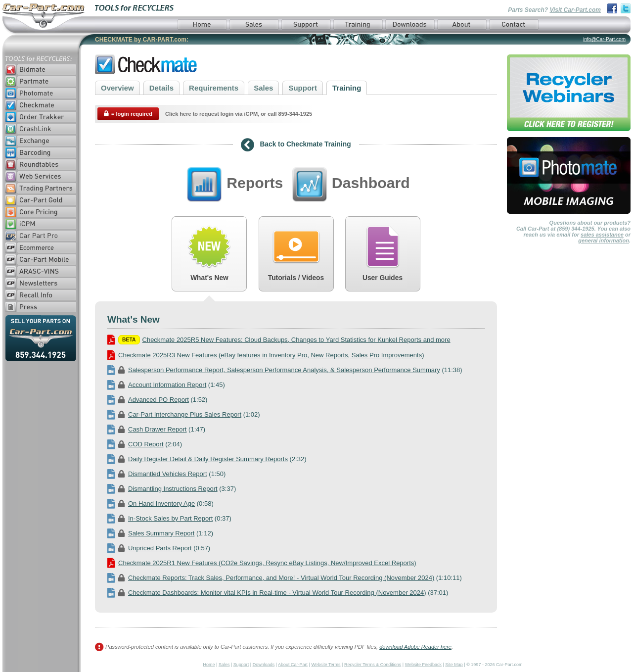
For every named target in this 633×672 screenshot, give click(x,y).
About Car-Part (293, 665)
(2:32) (207, 459)
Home (209, 665)
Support (303, 88)
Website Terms (326, 665)
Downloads (264, 665)
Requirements (214, 88)
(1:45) (166, 385)
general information (604, 240)
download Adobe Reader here (415, 647)
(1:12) (160, 533)
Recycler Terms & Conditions (373, 665)
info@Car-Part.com (604, 39)
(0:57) (159, 548)
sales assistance (602, 235)
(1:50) (166, 474)
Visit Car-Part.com (575, 10)
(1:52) (157, 400)
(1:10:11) (285, 578)
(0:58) (160, 504)
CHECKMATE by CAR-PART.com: (142, 40)
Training (347, 88)
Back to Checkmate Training (296, 145)
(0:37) (169, 518)
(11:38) (285, 370)
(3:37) (172, 489)
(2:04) (145, 444)
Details (161, 88)
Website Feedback (423, 665)
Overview (117, 88)
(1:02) (184, 414)
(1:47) (156, 429)
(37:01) (278, 593)
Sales (263, 88)
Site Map (454, 665)
